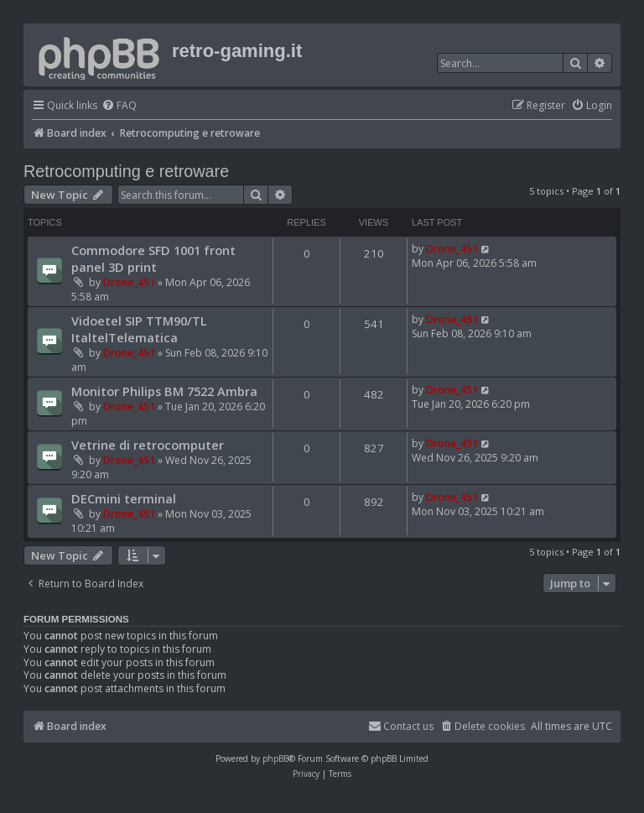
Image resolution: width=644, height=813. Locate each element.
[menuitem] (119, 106)
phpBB (275, 758)
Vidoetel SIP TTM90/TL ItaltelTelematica (139, 329)
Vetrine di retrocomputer (148, 445)
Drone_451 (129, 282)
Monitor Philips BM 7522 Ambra (164, 391)
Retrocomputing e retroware (126, 171)
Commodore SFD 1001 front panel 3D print (153, 258)
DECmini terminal (124, 498)
